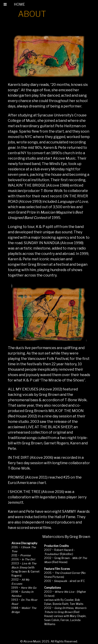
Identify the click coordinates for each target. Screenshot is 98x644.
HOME (19, 4)
